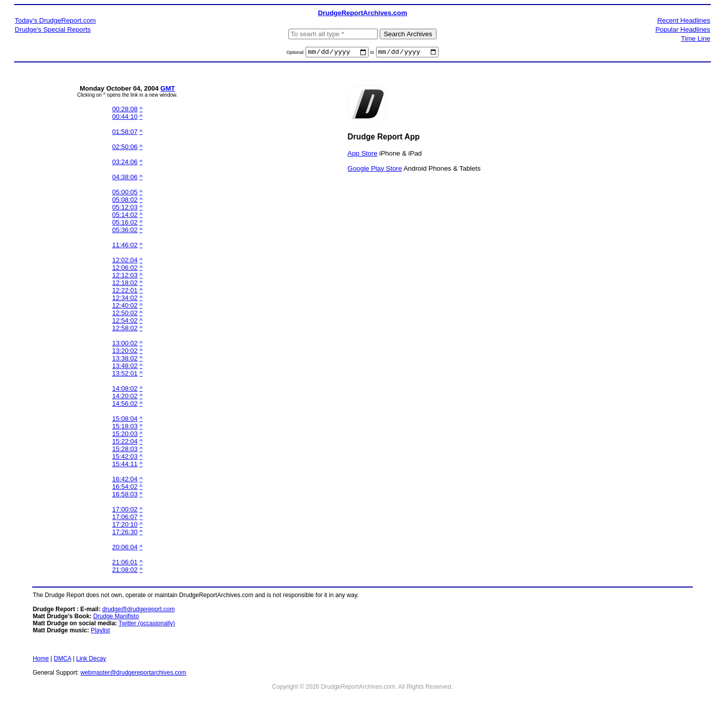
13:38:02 (125, 360)
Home (41, 660)
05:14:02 (125, 216)
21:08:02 (125, 571)
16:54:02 (125, 488)
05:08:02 (125, 201)
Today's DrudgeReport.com (55, 20)
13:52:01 (125, 375)
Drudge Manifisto (116, 618)
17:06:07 (125, 518)
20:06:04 (125, 549)
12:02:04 (125, 262)
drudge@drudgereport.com (138, 611)
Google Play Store (375, 169)
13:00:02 (125, 345)
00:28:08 (125, 111)
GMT (168, 90)
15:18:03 (125, 428)
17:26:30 (125, 533)
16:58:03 (125, 496)
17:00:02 (125, 511)
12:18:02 (125, 284)
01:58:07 (125, 133)
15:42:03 (125, 458)
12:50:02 (125, 314)
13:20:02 (125, 352)
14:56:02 (125, 405)
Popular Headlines (683, 29)
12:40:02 (125, 307)
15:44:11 (125, 465)
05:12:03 (125, 209)
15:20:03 (125, 435)
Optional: (296, 54)
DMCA (63, 660)
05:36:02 (125, 231)
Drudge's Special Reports (53, 29)
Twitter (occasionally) (147, 625)
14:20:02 (125, 397)
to (373, 54)
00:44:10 (125, 118)
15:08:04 (125, 420)
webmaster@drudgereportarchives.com (133, 674)
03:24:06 (125, 163)
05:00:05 (125, 194)
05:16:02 (125, 224)
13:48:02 (125, 367)
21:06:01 (125, 564)
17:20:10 (125, 526)
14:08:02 (125, 390)
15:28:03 (125, 450)
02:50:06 (125, 148)
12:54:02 (125, 322)
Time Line (696, 39)
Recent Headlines (683, 20)
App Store (362, 154)
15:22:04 (125, 443)
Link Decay (91, 660)
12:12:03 (125, 277)
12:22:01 (125, 292)
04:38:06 (125, 178)
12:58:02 (125, 330)
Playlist (100, 632)
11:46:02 (125, 246)
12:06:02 (125, 269)
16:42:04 (125, 481)
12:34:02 (125, 299)
